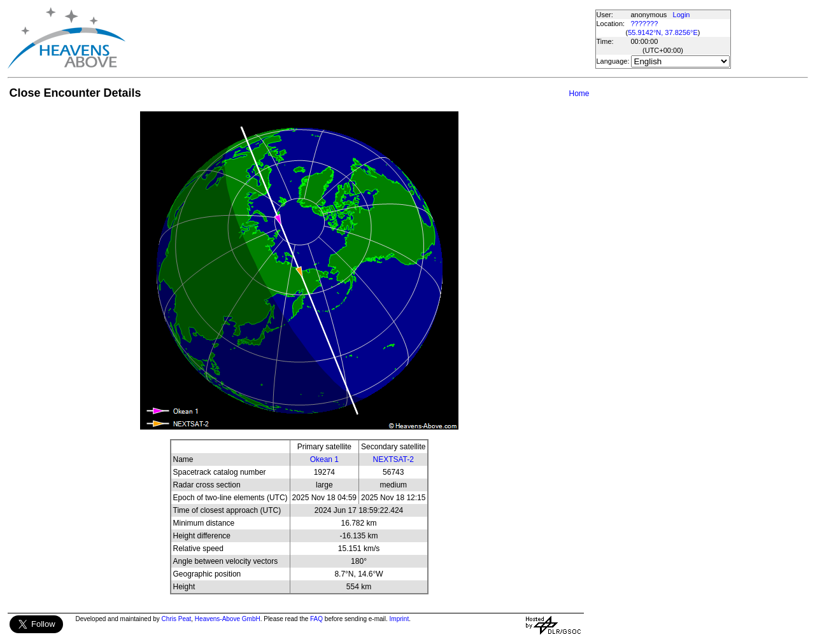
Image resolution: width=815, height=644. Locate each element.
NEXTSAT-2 (393, 459)
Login (682, 15)
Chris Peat (177, 619)
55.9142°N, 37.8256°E (663, 32)
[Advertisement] (360, 38)
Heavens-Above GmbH (228, 619)
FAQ (316, 619)
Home (579, 94)
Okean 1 (324, 459)
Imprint (400, 619)
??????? (645, 24)
